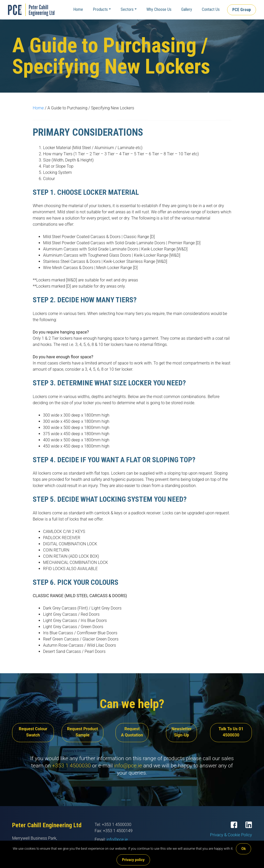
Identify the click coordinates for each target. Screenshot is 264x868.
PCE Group (242, 10)
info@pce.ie (128, 766)
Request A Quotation (132, 732)
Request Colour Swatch (33, 732)
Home (78, 9)
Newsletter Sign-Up (181, 732)
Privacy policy (133, 860)
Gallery (187, 9)
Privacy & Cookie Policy (231, 835)
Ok (244, 849)
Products (100, 9)
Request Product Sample (82, 732)
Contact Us (211, 9)
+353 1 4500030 (71, 766)
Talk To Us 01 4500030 (231, 732)
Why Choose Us (159, 9)
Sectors (127, 9)
